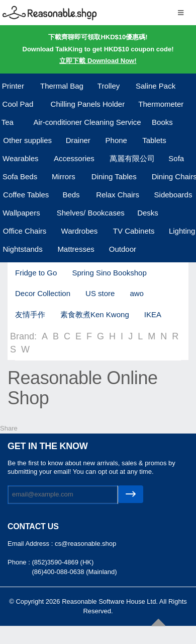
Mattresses (76, 249)
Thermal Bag (62, 86)
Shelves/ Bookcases (91, 213)
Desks (148, 213)
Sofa (176, 158)
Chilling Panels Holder (88, 104)
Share (9, 428)
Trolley (109, 86)
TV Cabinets (134, 231)
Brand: (23, 336)
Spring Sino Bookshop (109, 273)
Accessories (74, 158)
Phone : (20, 562)
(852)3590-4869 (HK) (63, 562)
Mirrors (64, 176)
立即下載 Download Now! (98, 61)
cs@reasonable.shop (85, 544)
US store (100, 293)
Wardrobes (80, 231)
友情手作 (30, 314)
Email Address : (31, 544)
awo (137, 293)
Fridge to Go (36, 273)
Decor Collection (43, 293)
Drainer (78, 140)
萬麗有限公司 (132, 158)
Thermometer (161, 104)
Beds (71, 195)
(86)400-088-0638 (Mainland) (74, 572)
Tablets (154, 140)
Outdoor (123, 249)
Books (162, 122)
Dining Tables (114, 176)
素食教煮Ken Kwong (95, 314)
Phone (116, 140)
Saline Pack (156, 86)
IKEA (153, 314)
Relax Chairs (118, 195)
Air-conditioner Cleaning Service (87, 122)
